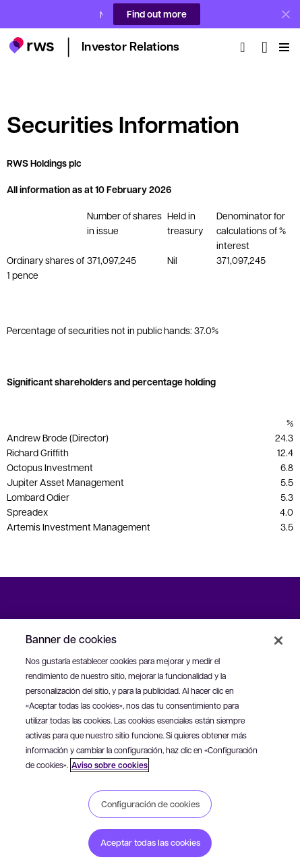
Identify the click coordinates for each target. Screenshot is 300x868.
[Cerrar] (278, 641)
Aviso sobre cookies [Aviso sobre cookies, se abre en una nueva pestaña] (110, 765)
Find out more (157, 14)
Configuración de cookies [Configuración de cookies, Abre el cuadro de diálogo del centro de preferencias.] (150, 804)
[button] (31, 38)
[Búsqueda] (247, 40)
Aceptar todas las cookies (150, 842)
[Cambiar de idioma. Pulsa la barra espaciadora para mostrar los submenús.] (265, 40)
